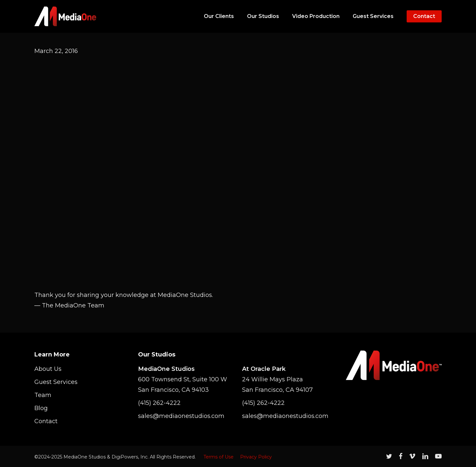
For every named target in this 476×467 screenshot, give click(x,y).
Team (43, 395)
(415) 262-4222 (159, 403)
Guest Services (56, 382)
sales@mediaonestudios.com (181, 416)
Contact (46, 421)
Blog (41, 408)
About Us (48, 369)
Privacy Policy (256, 457)
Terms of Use (219, 457)
